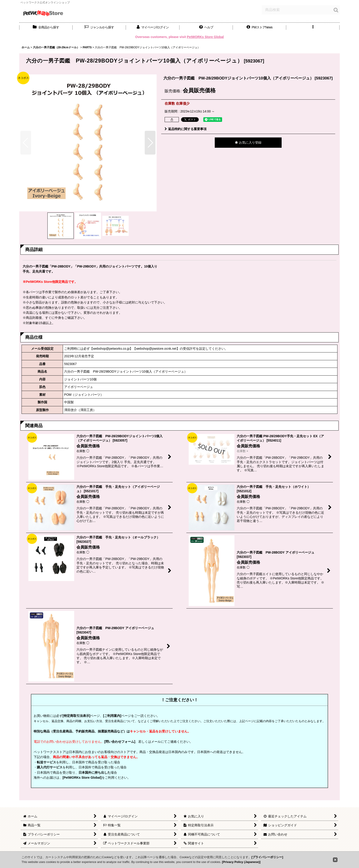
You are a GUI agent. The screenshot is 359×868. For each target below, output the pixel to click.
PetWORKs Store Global (205, 37)
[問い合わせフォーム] (120, 742)
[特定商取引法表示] (76, 716)
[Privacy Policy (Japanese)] (241, 862)
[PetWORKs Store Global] (82, 778)
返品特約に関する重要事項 (186, 129)
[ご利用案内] (112, 716)
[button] (206, 27)
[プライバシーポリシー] (267, 857)
